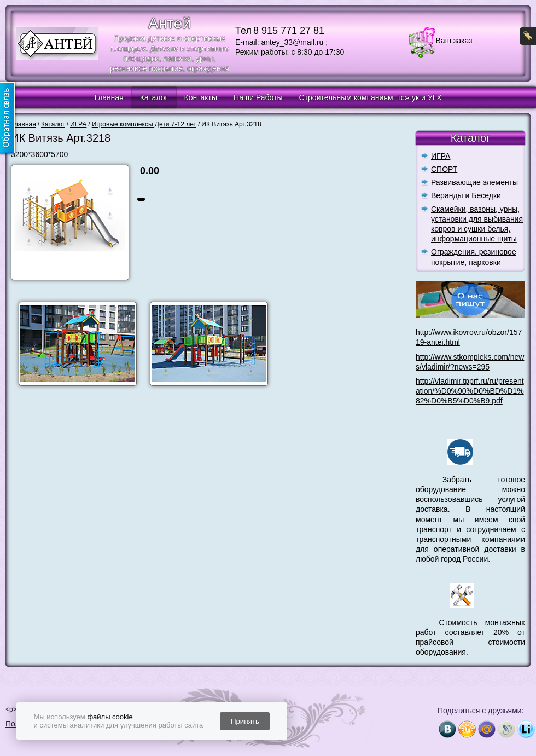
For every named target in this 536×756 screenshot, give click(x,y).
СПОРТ (444, 169)
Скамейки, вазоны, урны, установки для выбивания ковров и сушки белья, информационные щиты (477, 224)
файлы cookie (110, 717)
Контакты (201, 97)
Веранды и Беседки (466, 195)
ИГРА (441, 156)
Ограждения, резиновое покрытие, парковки (474, 257)
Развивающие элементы (474, 182)
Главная (109, 97)
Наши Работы (258, 97)
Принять (245, 721)
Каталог (154, 97)
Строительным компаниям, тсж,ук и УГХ (371, 97)
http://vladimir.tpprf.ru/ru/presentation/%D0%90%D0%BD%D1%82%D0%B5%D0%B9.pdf (470, 391)
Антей (170, 23)
